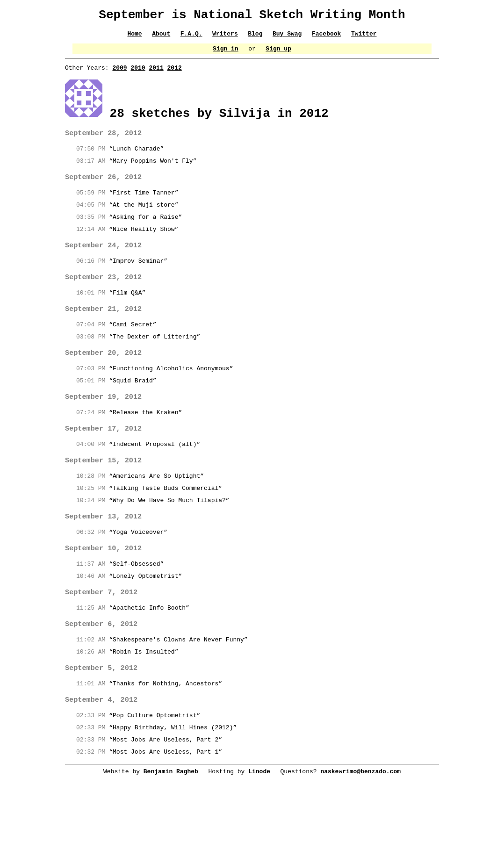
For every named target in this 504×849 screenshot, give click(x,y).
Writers (225, 37)
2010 (138, 74)
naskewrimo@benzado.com (361, 793)
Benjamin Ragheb (171, 793)
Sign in (226, 54)
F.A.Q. (191, 37)
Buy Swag (287, 37)
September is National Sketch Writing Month (252, 16)
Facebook (326, 37)
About (161, 37)
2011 (156, 74)
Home (134, 37)
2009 (119, 74)
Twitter (364, 37)
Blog (255, 37)
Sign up (279, 54)
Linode (259, 793)
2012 (174, 74)
